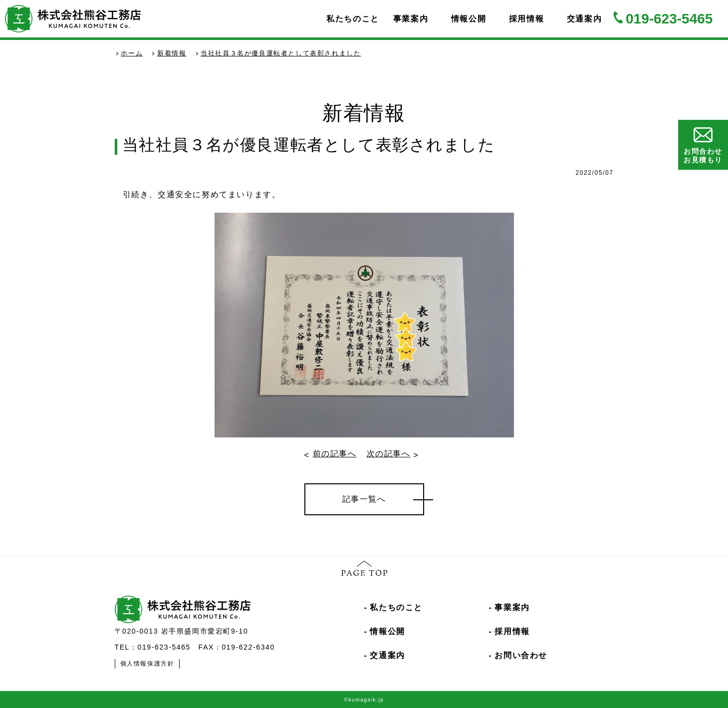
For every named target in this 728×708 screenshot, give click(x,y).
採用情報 (526, 19)
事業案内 (411, 19)
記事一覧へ (364, 499)
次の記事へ (389, 454)
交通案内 (584, 19)
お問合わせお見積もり (703, 146)
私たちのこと (353, 19)
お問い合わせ (521, 655)
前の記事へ (335, 454)
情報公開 (469, 19)
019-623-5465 (669, 19)
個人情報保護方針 (147, 664)
